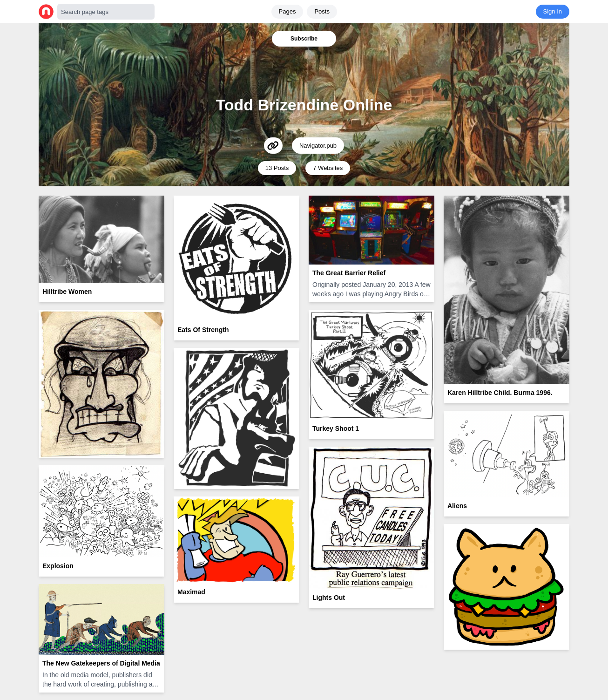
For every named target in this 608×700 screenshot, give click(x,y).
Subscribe (304, 39)
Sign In (553, 11)
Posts (322, 11)
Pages (287, 11)
